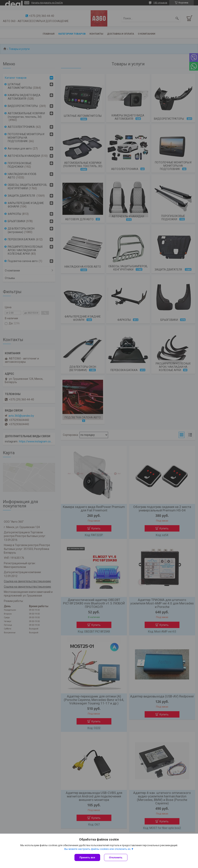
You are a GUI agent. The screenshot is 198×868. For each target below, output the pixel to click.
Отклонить (116, 857)
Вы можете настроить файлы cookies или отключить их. (98, 849)
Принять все (87, 857)
